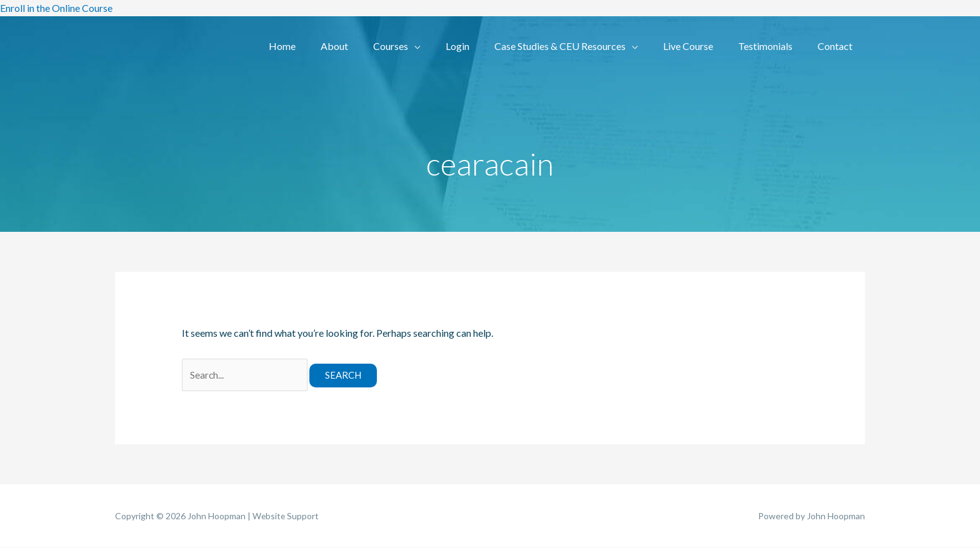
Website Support (286, 516)
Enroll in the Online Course (56, 8)
